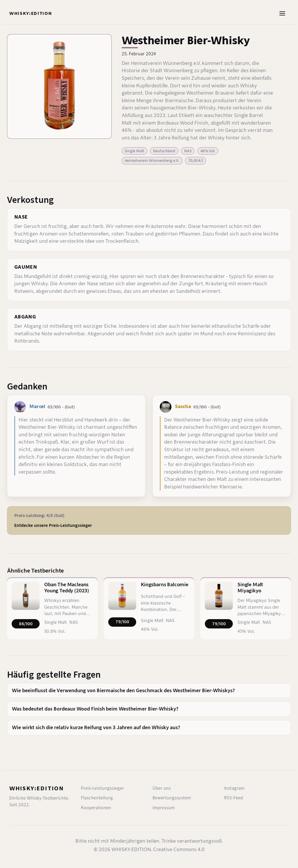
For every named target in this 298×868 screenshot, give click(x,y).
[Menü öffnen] (282, 13)
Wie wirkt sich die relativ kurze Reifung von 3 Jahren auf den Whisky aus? (96, 728)
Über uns (162, 788)
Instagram (234, 788)
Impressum (164, 808)
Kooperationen (96, 808)
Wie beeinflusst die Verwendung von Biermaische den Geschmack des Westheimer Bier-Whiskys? (123, 691)
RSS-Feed (234, 798)
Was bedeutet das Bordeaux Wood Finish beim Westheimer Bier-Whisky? (95, 709)
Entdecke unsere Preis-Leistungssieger (53, 525)
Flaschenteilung (97, 798)
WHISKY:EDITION (37, 788)
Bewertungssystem (172, 798)
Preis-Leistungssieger (102, 788)
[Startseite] (31, 13)
